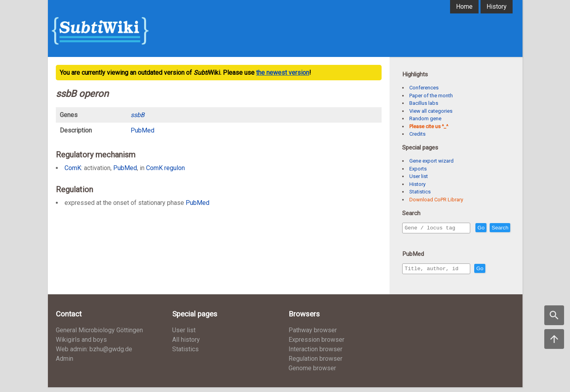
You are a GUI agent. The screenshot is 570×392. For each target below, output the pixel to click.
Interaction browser (315, 354)
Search (414, 239)
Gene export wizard (431, 161)
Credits (417, 134)
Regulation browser (315, 363)
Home (464, 7)
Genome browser (312, 373)
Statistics (420, 192)
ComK (73, 168)
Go (498, 228)
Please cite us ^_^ (429, 126)
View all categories (431, 111)
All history (186, 344)
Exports (418, 169)
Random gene (425, 118)
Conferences (424, 88)
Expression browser (316, 344)
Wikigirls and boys (81, 344)
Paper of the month (431, 96)
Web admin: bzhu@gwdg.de (94, 354)
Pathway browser (313, 335)
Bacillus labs (424, 103)
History (497, 7)
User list (419, 176)
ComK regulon (165, 168)
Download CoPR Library (436, 200)
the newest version (283, 73)
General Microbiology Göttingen (99, 335)
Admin (65, 363)
